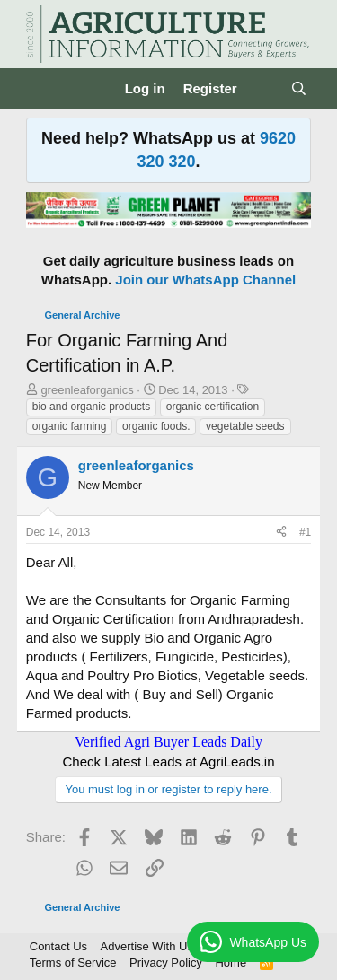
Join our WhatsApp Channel (205, 280)
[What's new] (264, 88)
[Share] (281, 533)
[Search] (299, 88)
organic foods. (156, 426)
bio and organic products (91, 407)
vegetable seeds (245, 426)
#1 (305, 532)
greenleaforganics (87, 390)
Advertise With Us (147, 946)
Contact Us (58, 946)
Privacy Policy (166, 962)
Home (231, 962)
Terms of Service (73, 962)
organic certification (213, 407)
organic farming (70, 426)
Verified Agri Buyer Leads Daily (168, 742)
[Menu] (42, 89)
